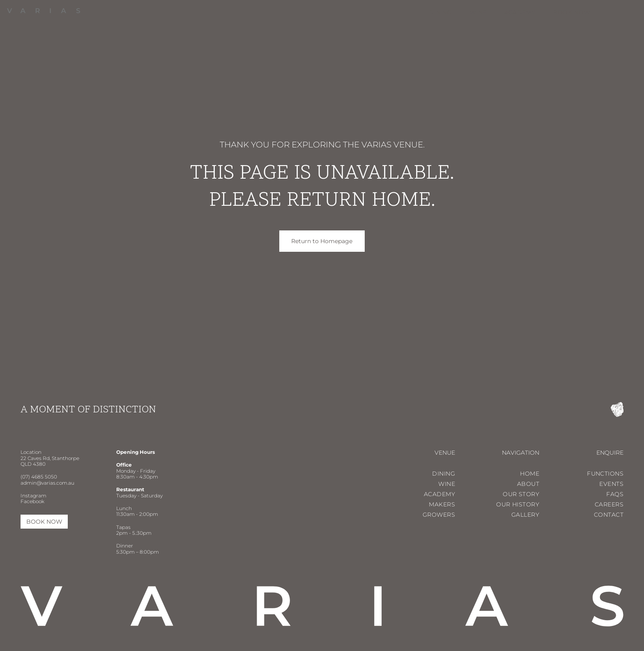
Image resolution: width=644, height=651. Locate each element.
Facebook (32, 501)
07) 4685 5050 (40, 477)
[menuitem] (431, 13)
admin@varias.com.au (47, 483)
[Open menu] (624, 13)
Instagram (33, 496)
